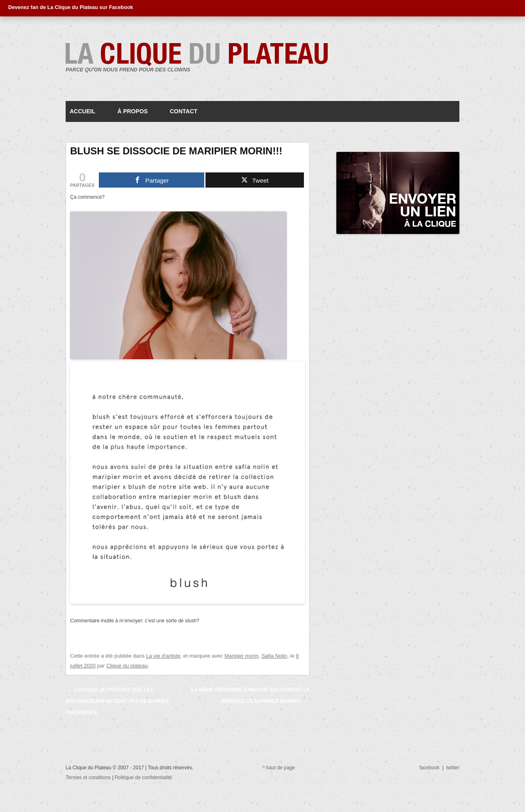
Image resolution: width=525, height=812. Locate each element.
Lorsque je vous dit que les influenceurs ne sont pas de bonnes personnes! (117, 701)
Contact (184, 111)
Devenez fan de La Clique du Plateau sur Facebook (71, 7)
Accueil (82, 111)
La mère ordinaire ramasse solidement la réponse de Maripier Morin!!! (250, 695)
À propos (132, 111)
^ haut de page (279, 768)
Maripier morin (241, 656)
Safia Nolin (274, 656)
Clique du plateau (127, 666)
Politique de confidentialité (143, 778)
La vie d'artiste (163, 656)
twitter (453, 768)
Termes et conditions (89, 778)
